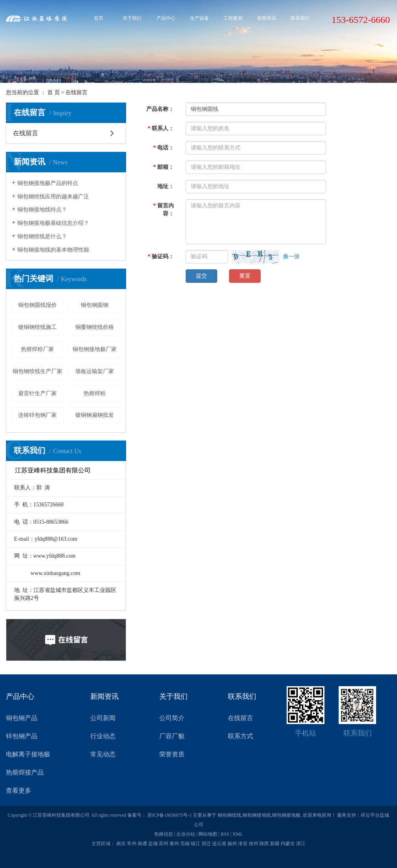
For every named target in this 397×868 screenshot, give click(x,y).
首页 (99, 18)
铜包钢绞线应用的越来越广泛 (53, 197)
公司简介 (172, 718)
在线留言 (26, 133)
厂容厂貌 (172, 736)
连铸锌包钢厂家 (37, 415)
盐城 (153, 844)
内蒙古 (288, 844)
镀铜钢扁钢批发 (95, 415)
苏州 (164, 844)
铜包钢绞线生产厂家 (37, 371)
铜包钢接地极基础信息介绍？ (53, 223)
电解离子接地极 (28, 754)
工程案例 (233, 18)
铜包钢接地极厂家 (95, 349)
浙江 (301, 844)
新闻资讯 (267, 18)
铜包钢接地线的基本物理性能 (53, 250)
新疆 (275, 844)
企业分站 (186, 834)
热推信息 (164, 834)
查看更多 (19, 791)
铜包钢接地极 (286, 815)
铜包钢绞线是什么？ (42, 236)
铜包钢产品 (22, 718)
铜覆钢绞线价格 (95, 327)
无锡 (185, 844)
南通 (142, 844)
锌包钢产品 (22, 736)
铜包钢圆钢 (95, 305)
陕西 (264, 844)
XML (238, 834)
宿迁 (206, 844)
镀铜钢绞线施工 (37, 327)
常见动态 (103, 754)
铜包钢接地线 (257, 815)
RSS (225, 834)
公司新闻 (103, 718)
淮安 (243, 844)
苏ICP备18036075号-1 (170, 815)
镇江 (196, 844)
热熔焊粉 (95, 393)
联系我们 (300, 18)
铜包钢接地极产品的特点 (48, 183)
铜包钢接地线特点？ (42, 210)
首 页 (54, 92)
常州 (132, 844)
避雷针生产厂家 (37, 393)
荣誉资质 (172, 754)
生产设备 (199, 18)
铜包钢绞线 (229, 815)
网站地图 (208, 834)
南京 (121, 844)
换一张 (291, 257)
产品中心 (166, 18)
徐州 (253, 844)
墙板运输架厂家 (95, 371)
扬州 (232, 844)
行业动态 (103, 736)
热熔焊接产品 (25, 772)
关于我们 (132, 18)
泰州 (174, 844)
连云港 (219, 844)
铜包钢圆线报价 (37, 305)
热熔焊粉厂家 (37, 349)
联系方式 (240, 736)
